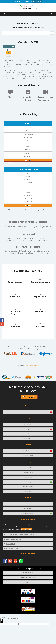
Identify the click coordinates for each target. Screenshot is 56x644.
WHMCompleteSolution (32, 366)
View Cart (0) (27, 1)
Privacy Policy (28, 582)
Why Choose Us (28, 473)
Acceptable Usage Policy (28, 577)
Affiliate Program (28, 482)
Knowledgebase (28, 513)
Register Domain (28, 451)
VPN (28, 429)
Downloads (28, 491)
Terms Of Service (28, 573)
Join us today (29, 397)
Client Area (37, 1)
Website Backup (28, 434)
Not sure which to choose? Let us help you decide (28, 210)
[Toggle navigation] (52, 33)
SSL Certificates (28, 424)
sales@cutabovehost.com (13, 539)
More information (26, 529)
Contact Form (28, 504)
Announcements (28, 487)
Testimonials (28, 477)
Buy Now (28, 160)
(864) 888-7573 (9, 544)
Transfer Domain (28, 456)
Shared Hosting (28, 412)
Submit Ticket (28, 508)
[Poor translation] (1, 621)
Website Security (28, 438)
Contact (18, 1)
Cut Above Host (28, 468)
